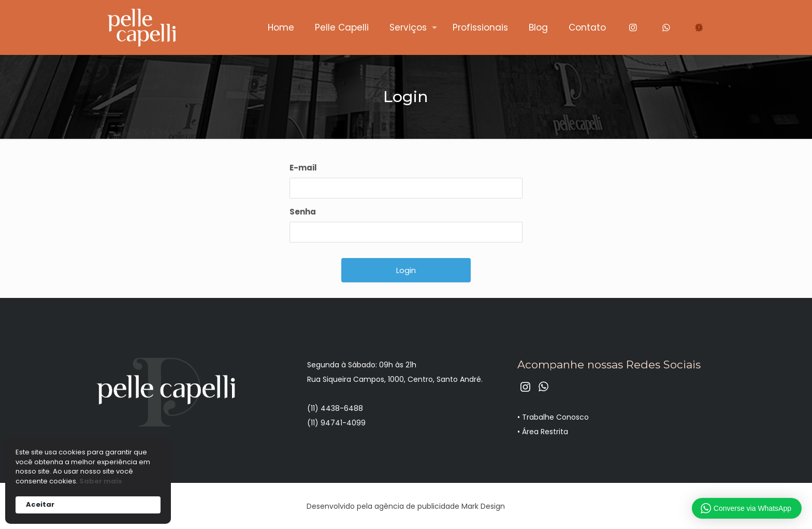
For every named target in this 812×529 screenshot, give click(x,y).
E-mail (303, 168)
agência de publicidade (417, 506)
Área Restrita (545, 432)
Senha (303, 212)
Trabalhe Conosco (555, 417)
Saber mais (101, 481)
